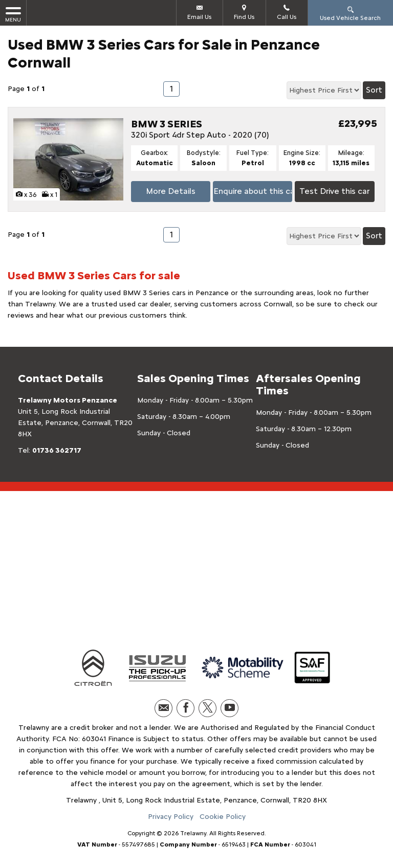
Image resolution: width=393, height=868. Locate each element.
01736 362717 (57, 450)
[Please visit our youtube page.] (230, 708)
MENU (13, 14)
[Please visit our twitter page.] (208, 708)
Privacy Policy (171, 817)
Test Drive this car (334, 191)
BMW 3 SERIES (167, 124)
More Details (171, 191)
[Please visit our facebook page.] (185, 708)
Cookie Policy (223, 817)
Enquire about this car (253, 191)
